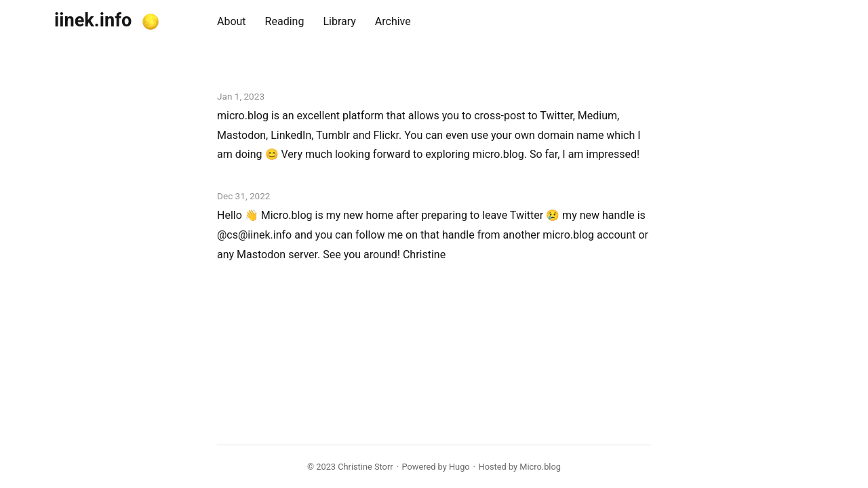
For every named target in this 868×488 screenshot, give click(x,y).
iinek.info (93, 20)
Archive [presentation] (393, 21)
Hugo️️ (459, 467)
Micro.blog (540, 467)
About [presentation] (232, 21)
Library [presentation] (339, 21)
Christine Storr (365, 467)
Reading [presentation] (285, 21)
